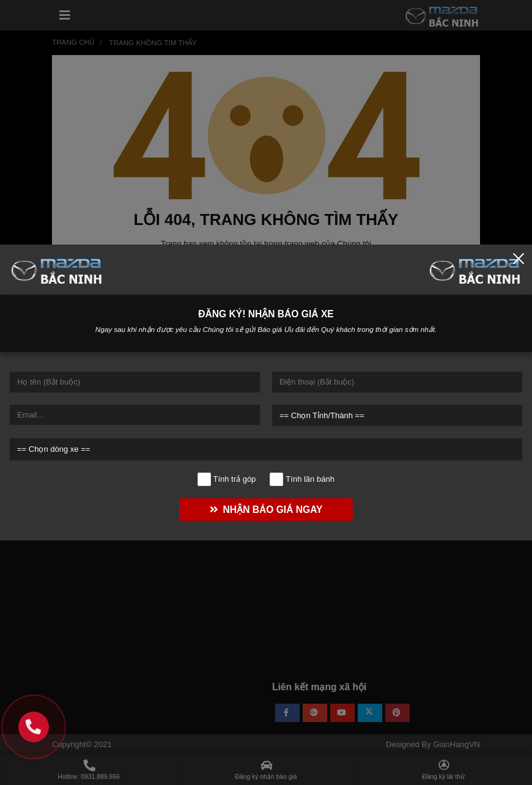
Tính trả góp (227, 479)
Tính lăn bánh (302, 479)
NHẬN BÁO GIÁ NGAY (264, 510)
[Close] (519, 258)
